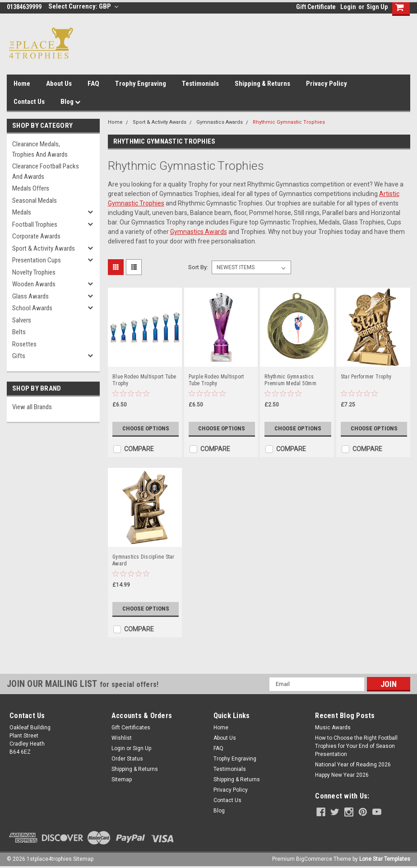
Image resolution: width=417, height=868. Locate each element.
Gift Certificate (316, 7)
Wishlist (122, 738)
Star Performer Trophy (366, 377)
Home (22, 84)
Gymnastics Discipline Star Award (144, 560)
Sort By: (198, 267)
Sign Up (377, 7)
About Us (59, 84)
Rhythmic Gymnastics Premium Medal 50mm (290, 380)
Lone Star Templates (385, 859)
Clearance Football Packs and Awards (46, 171)
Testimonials (200, 84)
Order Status (127, 759)
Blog (70, 102)
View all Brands (32, 407)
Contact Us (29, 102)
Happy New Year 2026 (342, 775)
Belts (19, 332)
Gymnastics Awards (220, 122)
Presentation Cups (37, 260)
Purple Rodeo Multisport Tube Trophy (216, 380)
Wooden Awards (34, 284)
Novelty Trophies (34, 272)
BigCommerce (314, 859)
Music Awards (333, 728)
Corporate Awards (36, 236)
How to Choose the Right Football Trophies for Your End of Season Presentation (356, 746)
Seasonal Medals (35, 201)
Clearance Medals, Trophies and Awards (40, 149)
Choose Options (146, 428)
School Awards (32, 308)
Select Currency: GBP (83, 6)
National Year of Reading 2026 (353, 765)
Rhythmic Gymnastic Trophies (289, 122)
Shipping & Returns (262, 84)
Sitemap (122, 779)
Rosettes (24, 344)
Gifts (19, 356)
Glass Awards (30, 296)
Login (348, 7)
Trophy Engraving (141, 84)
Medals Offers (31, 188)
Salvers (22, 320)
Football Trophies (35, 224)
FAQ (93, 84)
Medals (22, 212)
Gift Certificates (131, 728)
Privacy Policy (327, 84)
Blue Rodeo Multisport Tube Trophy (144, 380)
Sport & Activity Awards (44, 248)
